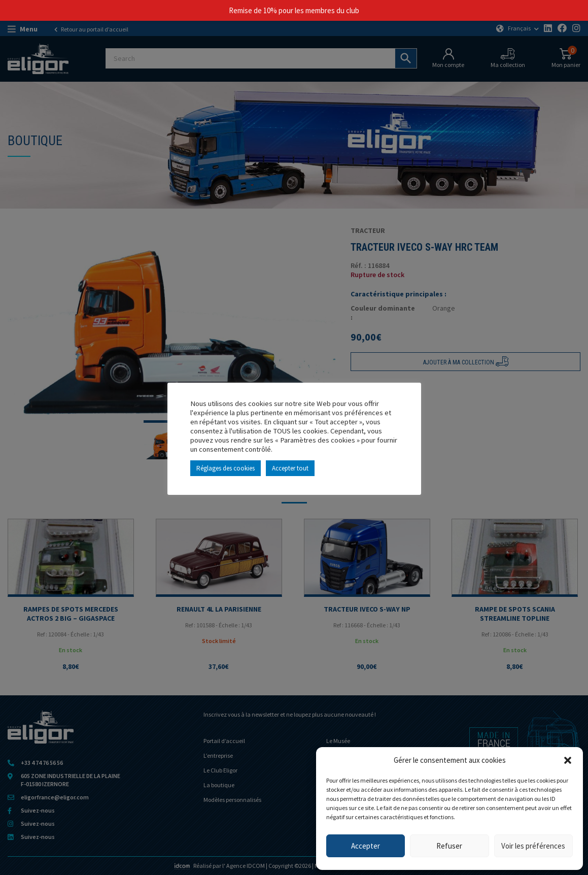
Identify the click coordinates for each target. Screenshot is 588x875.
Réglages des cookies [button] (226, 468)
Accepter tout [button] (290, 468)
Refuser (449, 846)
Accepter (366, 846)
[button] (568, 760)
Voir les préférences (533, 846)
